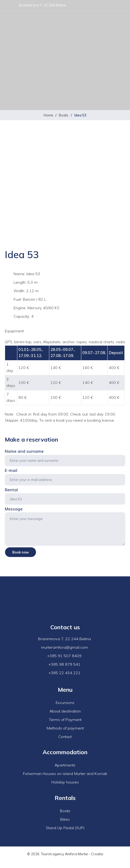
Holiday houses (65, 782)
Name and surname (65, 458)
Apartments (65, 765)
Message (65, 526)
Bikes (65, 819)
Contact (65, 737)
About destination (65, 711)
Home (48, 115)
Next (118, 224)
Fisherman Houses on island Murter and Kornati (65, 774)
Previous (12, 224)
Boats (64, 115)
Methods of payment (65, 728)
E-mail (65, 477)
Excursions (65, 703)
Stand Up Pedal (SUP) (65, 828)
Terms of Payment (65, 720)
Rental (65, 496)
